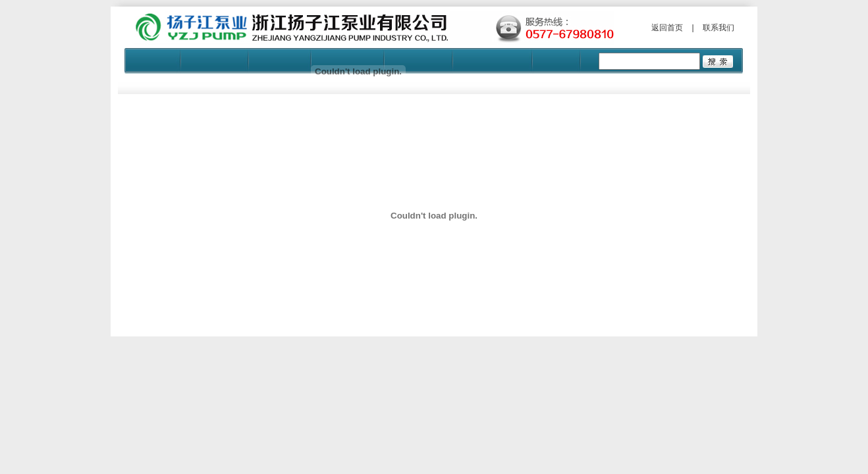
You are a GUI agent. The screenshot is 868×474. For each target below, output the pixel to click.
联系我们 (719, 28)
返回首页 (667, 28)
